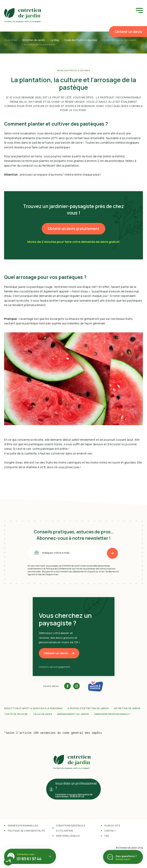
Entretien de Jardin (34, 40)
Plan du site (112, 825)
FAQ (107, 836)
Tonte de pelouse (16, 714)
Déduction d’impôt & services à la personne (33, 708)
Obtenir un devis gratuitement (73, 229)
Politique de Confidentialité (59, 568)
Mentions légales (68, 836)
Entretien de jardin (127, 708)
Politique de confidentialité (26, 831)
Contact (110, 831)
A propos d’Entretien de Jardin (88, 708)
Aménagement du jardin (73, 714)
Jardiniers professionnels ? (112, 714)
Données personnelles (23, 825)
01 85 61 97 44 (29, 859)
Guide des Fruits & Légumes (84, 40)
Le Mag (57, 40)
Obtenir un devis (128, 32)
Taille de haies (43, 714)
